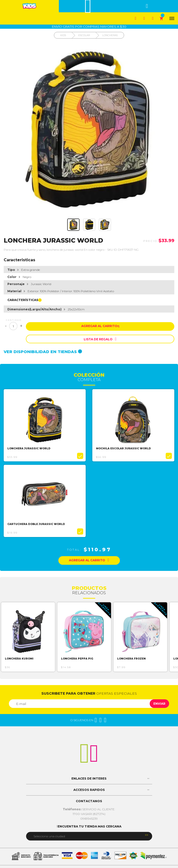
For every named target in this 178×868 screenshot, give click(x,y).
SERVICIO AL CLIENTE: (89, 809)
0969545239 (89, 819)
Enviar (159, 704)
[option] (45, 425)
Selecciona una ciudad (49, 836)
